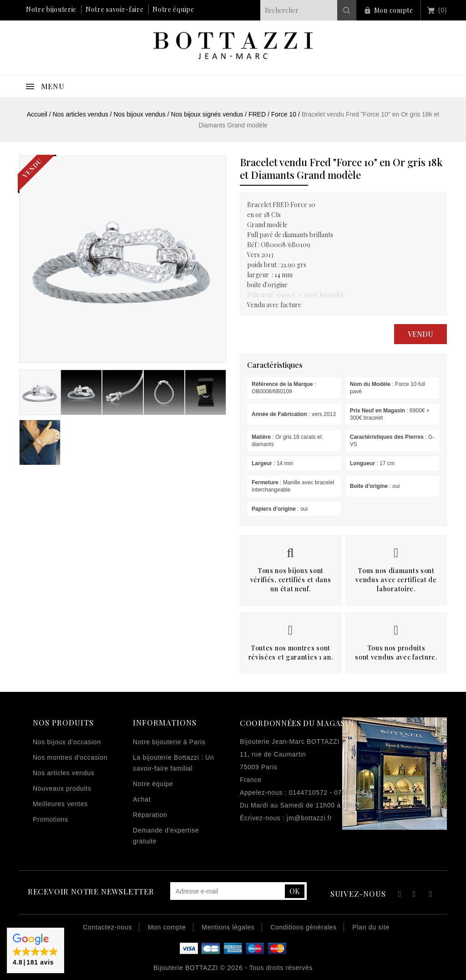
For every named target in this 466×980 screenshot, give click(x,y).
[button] (35, 950)
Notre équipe (173, 9)
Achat (142, 799)
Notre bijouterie (51, 9)
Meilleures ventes (60, 804)
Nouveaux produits (62, 788)
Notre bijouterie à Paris (169, 742)
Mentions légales (228, 927)
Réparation (150, 815)
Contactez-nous (107, 927)
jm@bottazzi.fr (309, 818)
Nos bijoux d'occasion (67, 742)
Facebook (398, 895)
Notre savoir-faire (115, 9)
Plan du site (371, 927)
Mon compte (394, 10)
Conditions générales (304, 927)
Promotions (51, 819)
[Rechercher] (308, 10)
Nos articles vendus (63, 773)
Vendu (420, 334)
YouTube (415, 895)
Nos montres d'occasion (70, 757)
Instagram (431, 895)
